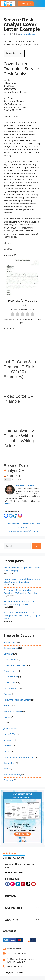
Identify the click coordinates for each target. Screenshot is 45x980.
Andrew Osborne (25, 485)
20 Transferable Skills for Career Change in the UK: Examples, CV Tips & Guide (22, 616)
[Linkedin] (15, 516)
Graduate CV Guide (13, 711)
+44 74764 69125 (15, 966)
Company (8, 654)
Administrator (10, 642)
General (7, 705)
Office (6, 751)
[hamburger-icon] (41, 4)
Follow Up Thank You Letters (17, 700)
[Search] (36, 546)
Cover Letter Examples (14, 665)
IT (4, 723)
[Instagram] (20, 516)
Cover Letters (10, 671)
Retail (6, 769)
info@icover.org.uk (16, 949)
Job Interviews (10, 728)
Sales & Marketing (12, 774)
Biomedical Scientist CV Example (24, 531)
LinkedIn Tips (10, 734)
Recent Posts (17, 480)
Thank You (9, 780)
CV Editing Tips (11, 677)
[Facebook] (6, 516)
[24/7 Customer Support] (4, 953)
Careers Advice (11, 648)
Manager (8, 740)
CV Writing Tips (11, 688)
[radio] (13, 315)
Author (7, 480)
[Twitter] (11, 516)
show (19, 53)
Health (7, 717)
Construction (10, 659)
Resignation (9, 763)
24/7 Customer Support (18, 953)
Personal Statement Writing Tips (19, 757)
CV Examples (10, 682)
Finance (7, 694)
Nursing (7, 746)
